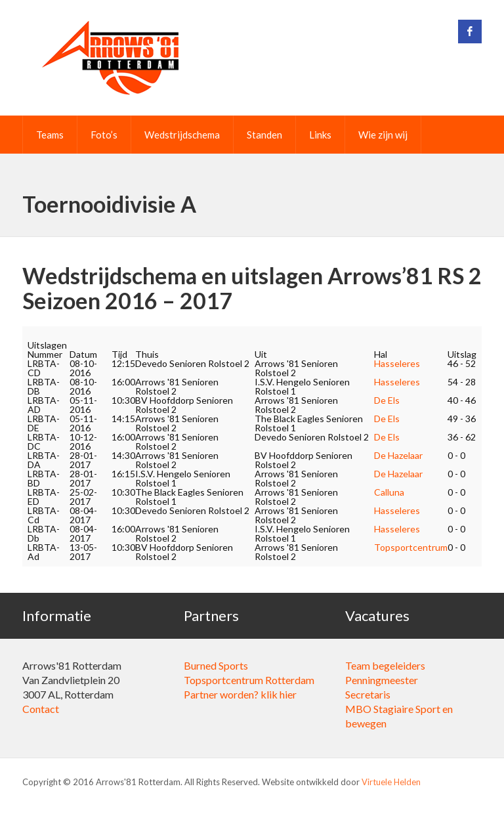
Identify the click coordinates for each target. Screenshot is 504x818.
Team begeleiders (385, 665)
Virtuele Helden (391, 782)
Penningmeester (382, 680)
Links (320, 135)
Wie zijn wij (383, 135)
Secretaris (368, 694)
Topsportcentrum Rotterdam (249, 680)
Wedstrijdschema (182, 135)
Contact (41, 709)
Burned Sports (216, 665)
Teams (50, 135)
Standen (264, 135)
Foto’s (104, 135)
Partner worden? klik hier (240, 694)
